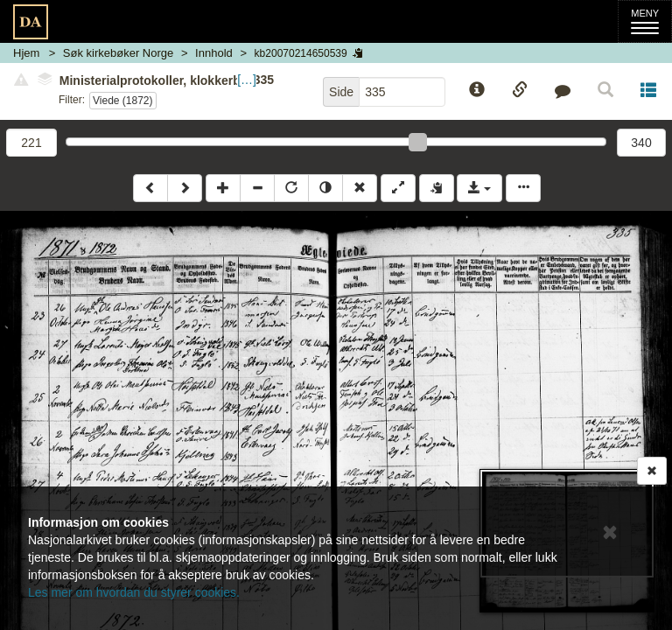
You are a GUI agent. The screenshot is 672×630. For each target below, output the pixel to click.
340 (641, 143)
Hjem (26, 53)
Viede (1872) (123, 101)
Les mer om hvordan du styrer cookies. (134, 592)
